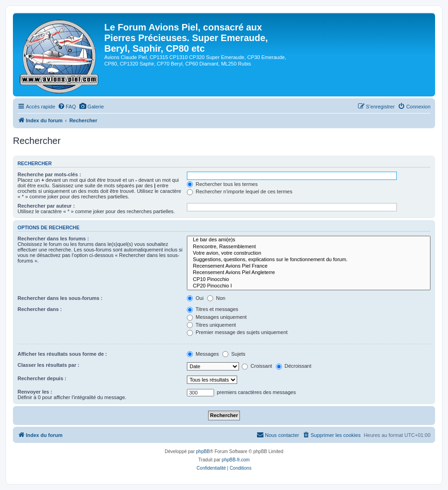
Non (216, 298)
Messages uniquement (217, 317)
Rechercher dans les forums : (53, 239)
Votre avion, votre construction (309, 253)
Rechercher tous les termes (222, 184)
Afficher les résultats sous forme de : (62, 354)
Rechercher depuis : (42, 378)
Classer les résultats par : (48, 365)
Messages (203, 354)
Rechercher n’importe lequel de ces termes (240, 191)
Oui (195, 298)
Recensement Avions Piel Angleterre (309, 273)
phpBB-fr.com (236, 460)
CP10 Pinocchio (309, 280)
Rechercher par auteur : (46, 206)
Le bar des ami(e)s (309, 240)
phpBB (203, 451)
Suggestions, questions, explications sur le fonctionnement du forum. (309, 260)
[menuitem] (67, 107)
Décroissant (294, 366)
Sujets (234, 354)
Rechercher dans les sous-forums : (60, 298)
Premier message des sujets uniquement (237, 332)
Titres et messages (212, 309)
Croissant (257, 366)
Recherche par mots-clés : (49, 174)
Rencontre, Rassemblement (309, 247)
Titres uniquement (212, 325)
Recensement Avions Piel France (309, 266)
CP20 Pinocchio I (309, 286)
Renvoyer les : (35, 392)
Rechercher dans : (40, 309)
